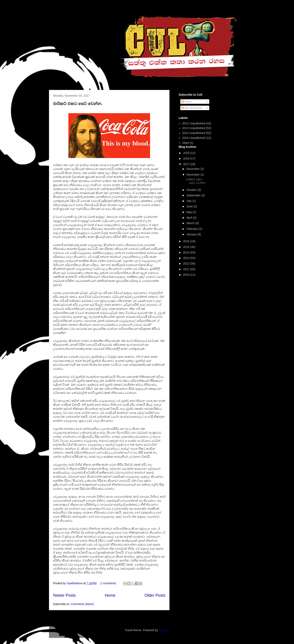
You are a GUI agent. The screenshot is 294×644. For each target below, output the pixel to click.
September (194, 195)
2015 (187, 247)
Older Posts (155, 595)
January (192, 234)
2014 (187, 252)
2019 (187, 153)
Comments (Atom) (82, 604)
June (190, 206)
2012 (187, 263)
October (192, 190)
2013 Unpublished (194, 128)
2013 (187, 258)
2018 (187, 158)
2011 (187, 269)
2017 (187, 164)
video (186, 143)
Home (110, 595)
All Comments (192, 108)
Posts (186, 102)
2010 (187, 275)
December (193, 169)
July (189, 201)
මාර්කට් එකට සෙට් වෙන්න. (78, 104)
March (191, 223)
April (190, 218)
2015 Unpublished (194, 138)
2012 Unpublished (194, 123)
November (193, 175)
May (189, 212)
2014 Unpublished (194, 133)
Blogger (164, 630)
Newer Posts (64, 595)
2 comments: (109, 583)
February (193, 229)
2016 (187, 241)
